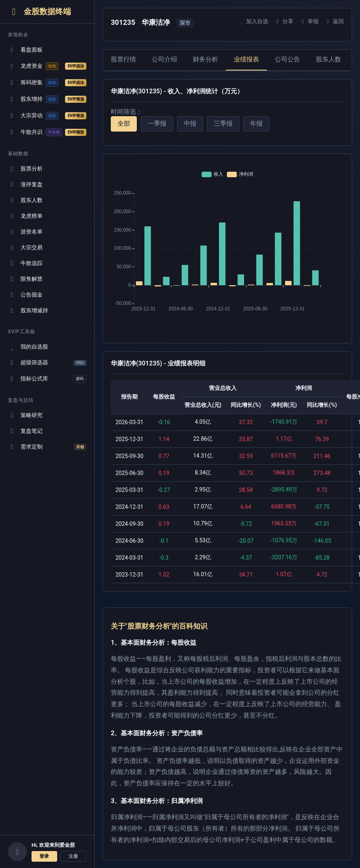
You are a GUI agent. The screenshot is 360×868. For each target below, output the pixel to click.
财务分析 (205, 59)
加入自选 (253, 21)
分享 (284, 21)
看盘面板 (25, 50)
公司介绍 (164, 59)
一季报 (157, 123)
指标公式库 (47, 379)
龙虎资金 (47, 66)
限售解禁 (25, 279)
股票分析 (25, 169)
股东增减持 (28, 311)
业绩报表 (246, 59)
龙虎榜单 (25, 216)
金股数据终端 (39, 12)
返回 (334, 21)
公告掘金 (25, 295)
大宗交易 (25, 248)
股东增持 (47, 99)
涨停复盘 (25, 185)
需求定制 (47, 447)
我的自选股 (28, 347)
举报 (309, 21)
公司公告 (287, 59)
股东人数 (25, 200)
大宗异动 (47, 116)
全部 (124, 123)
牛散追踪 (25, 263)
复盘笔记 (25, 431)
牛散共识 (47, 132)
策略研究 (25, 415)
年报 (256, 123)
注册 (73, 856)
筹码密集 (47, 83)
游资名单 (25, 232)
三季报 (223, 123)
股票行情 (123, 59)
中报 (190, 123)
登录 (44, 856)
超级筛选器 (47, 363)
